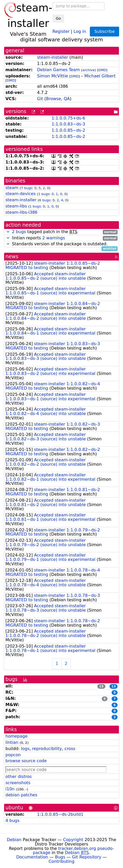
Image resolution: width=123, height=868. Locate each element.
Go (58, 18)
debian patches (21, 795)
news (12, 257)
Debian (14, 840)
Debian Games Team (58, 70)
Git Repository (87, 857)
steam (12, 188)
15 (101, 686)
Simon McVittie (53, 76)
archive (88, 70)
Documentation (32, 857)
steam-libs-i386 (21, 212)
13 (114, 686)
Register (61, 31)
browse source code (26, 761)
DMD (102, 70)
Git (40, 99)
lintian (12, 742)
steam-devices (21, 194)
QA (67, 99)
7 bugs (27, 188)
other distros (19, 777)
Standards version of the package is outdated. (62, 244)
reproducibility (47, 749)
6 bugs (45, 200)
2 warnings (54, 238)
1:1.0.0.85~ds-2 (68, 130)
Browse (53, 99)
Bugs (60, 857)
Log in (80, 31)
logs (25, 749)
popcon (13, 755)
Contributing (62, 861)
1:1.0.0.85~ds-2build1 (60, 814)
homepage (16, 736)
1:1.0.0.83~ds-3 (68, 124)
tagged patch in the (62, 232)
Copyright (73, 840)
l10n (10, 789)
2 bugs (19, 232)
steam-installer (53, 57)
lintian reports (62, 238)
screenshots (18, 783)
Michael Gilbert (100, 76)
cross (70, 749)
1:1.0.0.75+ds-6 (68, 118)
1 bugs (44, 194)
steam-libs (16, 206)
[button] (8, 232)
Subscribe (104, 31)
